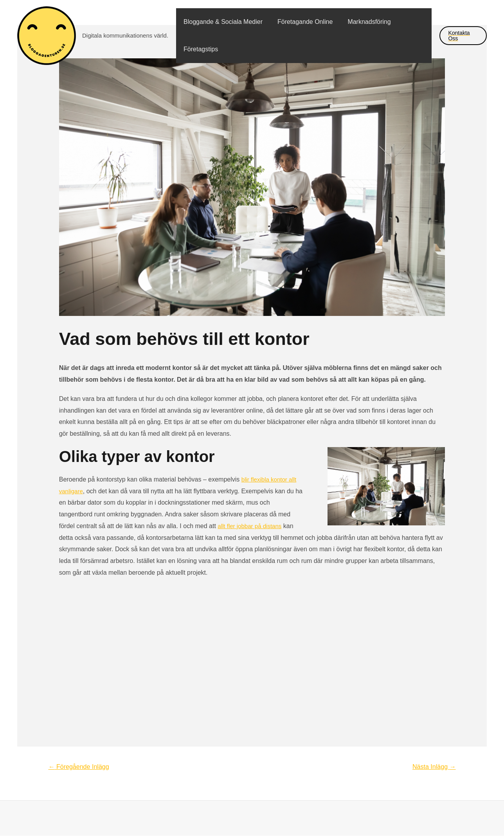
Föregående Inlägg (81, 767)
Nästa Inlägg (432, 767)
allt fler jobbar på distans (251, 526)
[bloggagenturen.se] (47, 35)
